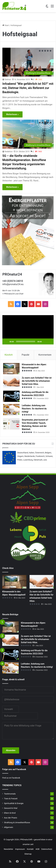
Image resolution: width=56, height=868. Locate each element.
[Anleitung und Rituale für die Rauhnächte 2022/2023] (11, 396)
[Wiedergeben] (6, 341)
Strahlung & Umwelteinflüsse (17, 822)
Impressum (20, 849)
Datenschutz (47, 849)
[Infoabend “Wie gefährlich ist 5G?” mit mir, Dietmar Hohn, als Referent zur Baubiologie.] (28, 62)
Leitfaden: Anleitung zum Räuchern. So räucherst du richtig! (34, 409)
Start (6, 25)
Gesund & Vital (11, 808)
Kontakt (30, 849)
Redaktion (9, 152)
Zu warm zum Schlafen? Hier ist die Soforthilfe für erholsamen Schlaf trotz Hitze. (37, 381)
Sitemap (28, 854)
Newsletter (9, 849)
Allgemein (9, 827)
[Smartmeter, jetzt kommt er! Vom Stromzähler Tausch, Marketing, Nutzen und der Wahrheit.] (11, 424)
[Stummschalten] (45, 341)
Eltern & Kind (10, 813)
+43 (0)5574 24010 (13, 281)
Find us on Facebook (11, 778)
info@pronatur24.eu (13, 284)
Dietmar (8, 80)
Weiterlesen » (12, 114)
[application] (28, 330)
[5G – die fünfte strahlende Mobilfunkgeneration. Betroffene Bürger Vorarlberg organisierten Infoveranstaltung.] (28, 134)
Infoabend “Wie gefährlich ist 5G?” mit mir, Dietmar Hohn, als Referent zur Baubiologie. (28, 88)
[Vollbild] (50, 341)
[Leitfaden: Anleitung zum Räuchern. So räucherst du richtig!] (11, 410)
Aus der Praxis (11, 818)
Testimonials (10, 794)
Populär (26, 355)
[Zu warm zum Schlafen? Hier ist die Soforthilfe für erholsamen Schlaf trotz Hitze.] (11, 382)
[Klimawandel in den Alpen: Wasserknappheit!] (11, 369)
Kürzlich (9, 355)
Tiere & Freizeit (11, 798)
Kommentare (45, 355)
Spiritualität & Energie (14, 803)
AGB (37, 849)
